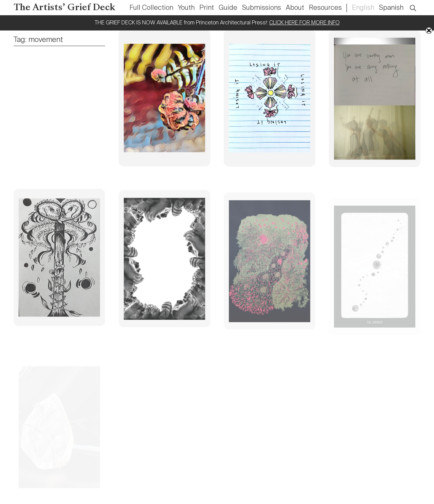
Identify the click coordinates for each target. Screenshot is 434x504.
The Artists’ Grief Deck (64, 8)
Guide (228, 8)
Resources (325, 8)
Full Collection (151, 8)
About (295, 8)
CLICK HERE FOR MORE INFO (304, 23)
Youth (186, 8)
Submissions (262, 8)
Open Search (417, 4)
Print (207, 8)
